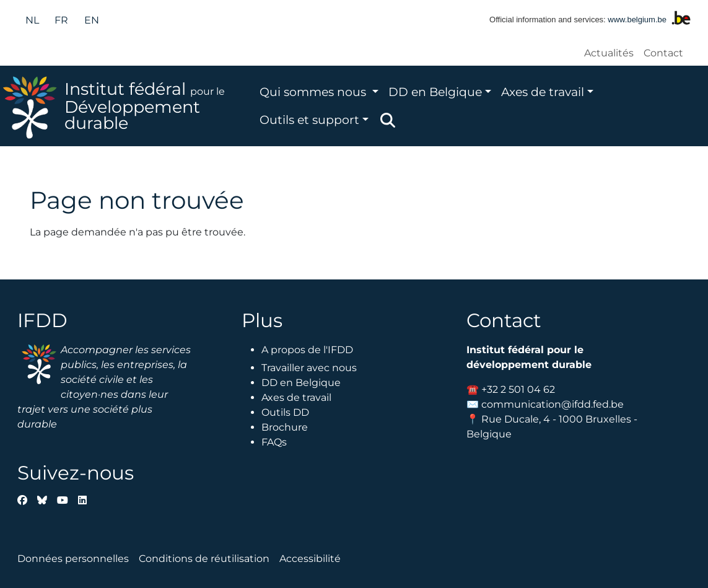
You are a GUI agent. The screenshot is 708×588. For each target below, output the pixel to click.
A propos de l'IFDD (307, 350)
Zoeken (388, 120)
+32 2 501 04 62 (518, 389)
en (92, 20)
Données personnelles (73, 559)
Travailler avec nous (309, 368)
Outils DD (285, 412)
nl (32, 20)
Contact (663, 53)
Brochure (285, 427)
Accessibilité (310, 559)
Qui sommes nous (314, 92)
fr (61, 20)
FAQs (274, 442)
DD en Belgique (435, 92)
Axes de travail (543, 92)
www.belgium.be (637, 20)
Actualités (609, 53)
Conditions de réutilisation (204, 559)
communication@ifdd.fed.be (553, 404)
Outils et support (309, 120)
